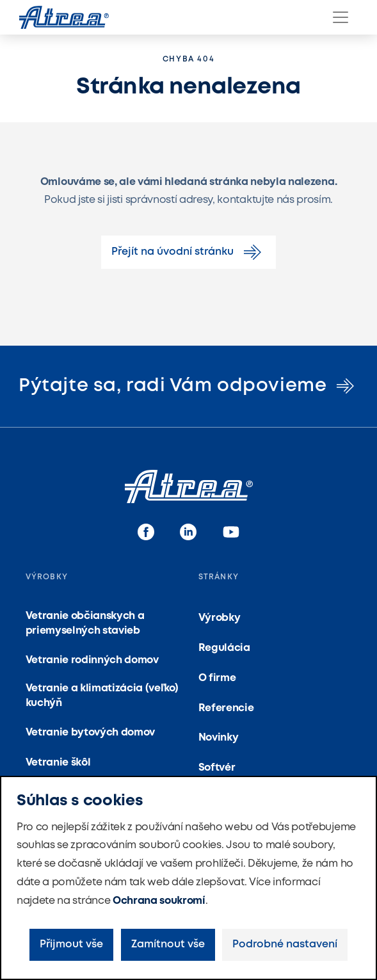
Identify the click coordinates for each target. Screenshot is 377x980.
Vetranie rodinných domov (92, 660)
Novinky (219, 738)
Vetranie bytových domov (91, 733)
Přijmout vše (71, 944)
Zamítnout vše (168, 944)
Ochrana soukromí (159, 901)
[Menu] (341, 17)
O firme (217, 678)
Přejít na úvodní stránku (188, 252)
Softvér (217, 768)
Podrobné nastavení (285, 944)
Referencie (226, 708)
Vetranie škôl (58, 763)
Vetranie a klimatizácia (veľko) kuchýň (102, 695)
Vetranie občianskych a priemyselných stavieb (85, 623)
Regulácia (224, 648)
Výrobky (220, 618)
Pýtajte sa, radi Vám (188, 386)
